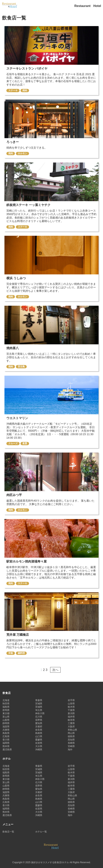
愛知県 (39, 723)
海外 (70, 750)
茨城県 (39, 707)
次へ (55, 670)
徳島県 (71, 736)
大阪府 (71, 727)
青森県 (39, 700)
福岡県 (6, 743)
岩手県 (71, 700)
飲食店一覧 (8, 832)
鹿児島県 (7, 750)
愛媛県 (39, 740)
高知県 (71, 740)
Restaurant (83, 6)
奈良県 (39, 730)
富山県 (6, 717)
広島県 (6, 736)
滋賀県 (6, 727)
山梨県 (6, 720)
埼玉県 (39, 710)
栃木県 (71, 707)
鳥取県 (6, 733)
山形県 (71, 704)
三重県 (71, 723)
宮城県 (39, 704)
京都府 (39, 727)
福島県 (6, 707)
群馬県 (6, 710)
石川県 (39, 717)
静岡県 (6, 723)
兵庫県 (6, 730)
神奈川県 (40, 713)
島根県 (39, 733)
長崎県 (71, 743)
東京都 (6, 713)
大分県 (39, 746)
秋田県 (6, 704)
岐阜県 (71, 720)
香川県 (6, 740)
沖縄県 (39, 750)
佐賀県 (39, 743)
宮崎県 (71, 746)
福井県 (71, 717)
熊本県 (6, 746)
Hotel (97, 6)
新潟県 (71, 713)
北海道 (6, 700)
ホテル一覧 (41, 832)
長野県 (39, 720)
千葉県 (71, 710)
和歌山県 (72, 730)
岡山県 (71, 733)
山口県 (39, 736)
